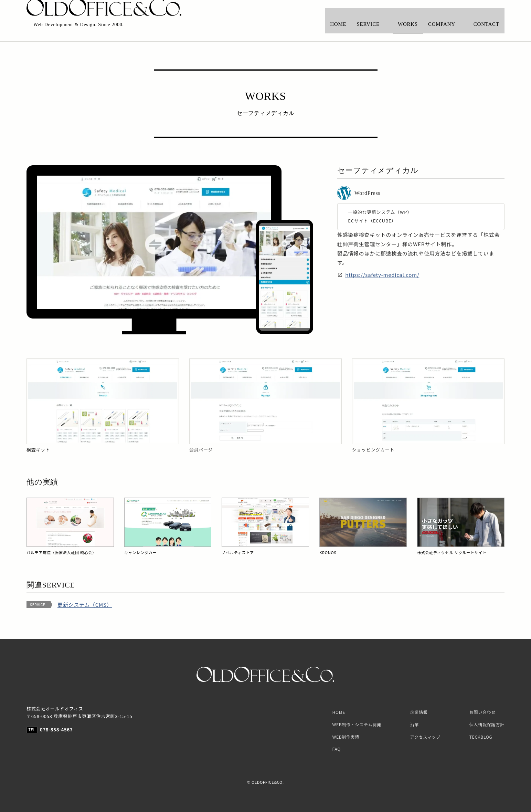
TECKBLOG (481, 737)
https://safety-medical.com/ (382, 275)
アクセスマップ (425, 737)
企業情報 (419, 712)
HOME (339, 712)
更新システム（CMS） (85, 605)
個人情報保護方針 (487, 724)
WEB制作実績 (346, 737)
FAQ (337, 749)
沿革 (415, 724)
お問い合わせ (483, 712)
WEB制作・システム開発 (357, 724)
